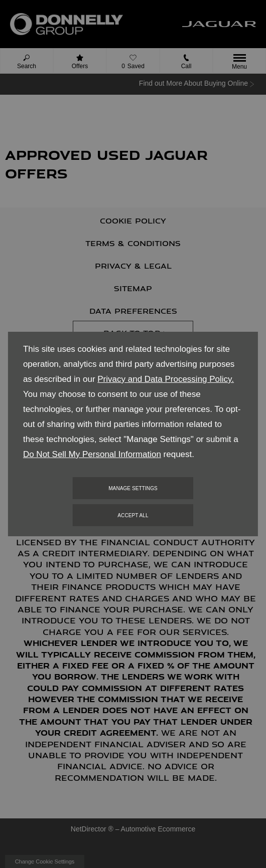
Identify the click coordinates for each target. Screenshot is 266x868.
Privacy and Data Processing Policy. (166, 379)
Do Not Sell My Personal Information (92, 454)
